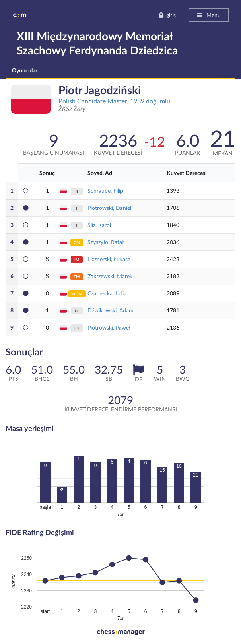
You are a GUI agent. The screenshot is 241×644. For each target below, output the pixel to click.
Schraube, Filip (105, 191)
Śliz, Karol (99, 225)
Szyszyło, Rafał (106, 242)
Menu (208, 15)
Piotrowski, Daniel (109, 208)
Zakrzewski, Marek (110, 276)
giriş (167, 15)
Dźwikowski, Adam (111, 310)
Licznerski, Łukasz (109, 259)
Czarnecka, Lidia (107, 293)
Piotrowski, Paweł (109, 327)
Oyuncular (25, 70)
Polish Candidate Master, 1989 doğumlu (114, 101)
